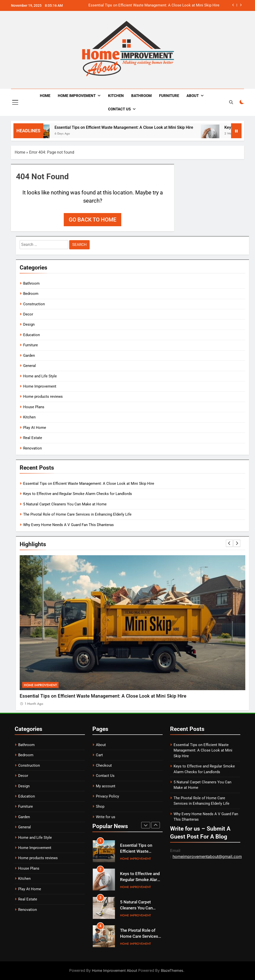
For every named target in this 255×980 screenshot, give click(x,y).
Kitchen (116, 96)
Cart (99, 755)
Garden (29, 356)
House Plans (34, 407)
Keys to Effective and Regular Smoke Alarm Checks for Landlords (78, 494)
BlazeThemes (172, 970)
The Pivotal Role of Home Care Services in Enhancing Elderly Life (77, 514)
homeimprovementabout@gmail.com (207, 856)
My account (106, 786)
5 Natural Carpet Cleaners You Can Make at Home (65, 504)
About (193, 96)
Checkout (104, 765)
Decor (28, 314)
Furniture (169, 96)
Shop (100, 806)
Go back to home (93, 220)
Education (32, 335)
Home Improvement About (115, 970)
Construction (34, 304)
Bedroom (31, 294)
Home (45, 96)
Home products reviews (43, 397)
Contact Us (119, 109)
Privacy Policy (107, 796)
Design (29, 324)
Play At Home (35, 428)
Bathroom (141, 96)
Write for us (106, 817)
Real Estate (33, 438)
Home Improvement (77, 96)
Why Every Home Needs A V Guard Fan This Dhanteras (68, 525)
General (30, 366)
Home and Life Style (40, 376)
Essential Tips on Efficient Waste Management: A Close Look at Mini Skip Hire (154, 5)
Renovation (32, 448)
